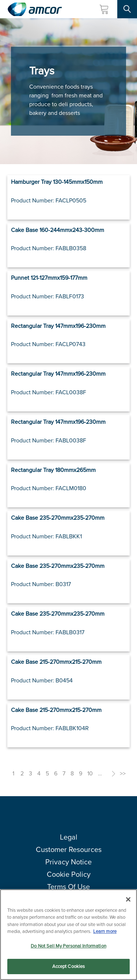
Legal (69, 837)
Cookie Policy (69, 874)
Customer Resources (69, 849)
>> (123, 773)
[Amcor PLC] (35, 9)
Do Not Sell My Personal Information (68, 946)
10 (90, 773)
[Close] (128, 899)
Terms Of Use (68, 887)
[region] (68, 935)
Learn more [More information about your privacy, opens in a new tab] (105, 931)
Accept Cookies (69, 966)
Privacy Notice (68, 862)
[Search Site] (127, 9)
